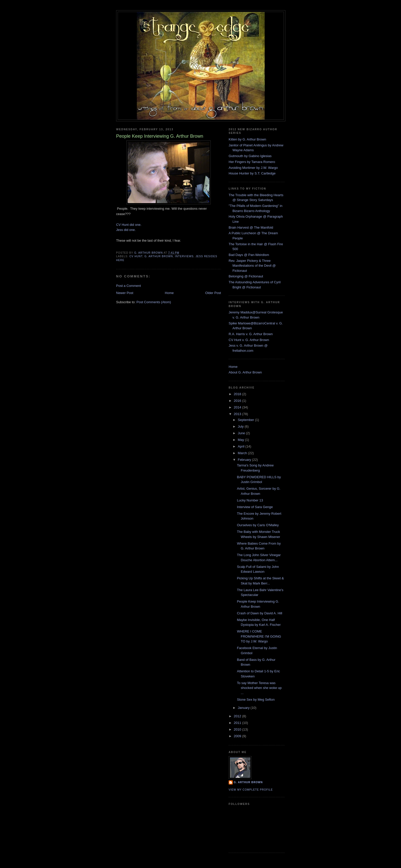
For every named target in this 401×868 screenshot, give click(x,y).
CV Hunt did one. (129, 225)
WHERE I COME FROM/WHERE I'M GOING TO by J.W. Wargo (259, 636)
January (244, 708)
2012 (238, 716)
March (243, 453)
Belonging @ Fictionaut (246, 276)
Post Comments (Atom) (154, 302)
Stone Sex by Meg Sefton (256, 700)
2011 (238, 723)
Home (169, 293)
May (241, 440)
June (242, 433)
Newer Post (125, 293)
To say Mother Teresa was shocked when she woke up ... (259, 688)
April (242, 446)
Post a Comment (129, 286)
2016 (238, 401)
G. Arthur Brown (248, 782)
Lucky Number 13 (250, 500)
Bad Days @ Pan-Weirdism (249, 255)
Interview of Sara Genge (255, 507)
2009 (238, 736)
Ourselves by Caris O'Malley (258, 525)
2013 (238, 414)
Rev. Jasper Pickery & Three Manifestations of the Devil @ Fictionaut (252, 266)
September (246, 420)
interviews (184, 256)
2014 (238, 407)
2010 (238, 729)
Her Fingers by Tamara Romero (252, 162)
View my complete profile (251, 790)
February (245, 460)
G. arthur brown (159, 256)
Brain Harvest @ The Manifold (251, 227)
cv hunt (136, 256)
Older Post (213, 293)
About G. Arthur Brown (245, 372)
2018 (238, 394)
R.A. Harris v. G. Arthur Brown (251, 334)
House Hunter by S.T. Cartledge (252, 173)
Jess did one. (126, 230)
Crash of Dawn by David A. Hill (259, 613)
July (241, 426)
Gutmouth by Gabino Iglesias (250, 156)
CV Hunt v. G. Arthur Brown (249, 340)
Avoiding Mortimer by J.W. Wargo (253, 168)
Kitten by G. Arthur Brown (247, 139)
